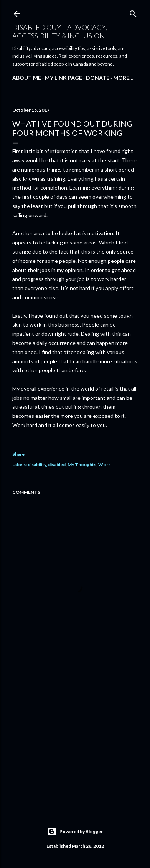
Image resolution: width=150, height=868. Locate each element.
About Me (27, 78)
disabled (57, 465)
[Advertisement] (75, 741)
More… (123, 78)
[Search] (133, 12)
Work (105, 465)
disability (37, 465)
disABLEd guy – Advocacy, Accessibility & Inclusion (60, 31)
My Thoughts (82, 465)
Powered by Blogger (75, 832)
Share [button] (18, 454)
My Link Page (63, 78)
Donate (98, 78)
